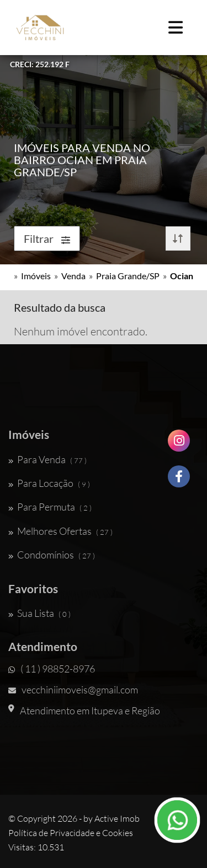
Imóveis (36, 276)
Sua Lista (39, 613)
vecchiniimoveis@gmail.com (73, 690)
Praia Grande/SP (128, 276)
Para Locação (49, 483)
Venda (73, 276)
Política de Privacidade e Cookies (71, 833)
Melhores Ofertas (60, 531)
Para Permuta (50, 507)
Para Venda (47, 459)
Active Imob (117, 818)
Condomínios (52, 555)
